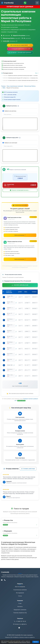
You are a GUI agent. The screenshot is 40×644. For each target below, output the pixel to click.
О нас (20, 606)
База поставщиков (20, 589)
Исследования (20, 595)
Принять (36, 642)
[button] (20, 193)
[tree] (20, 124)
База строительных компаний (15, 86)
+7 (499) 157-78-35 (20, 624)
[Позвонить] (25, 3)
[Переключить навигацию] (37, 3)
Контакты (20, 609)
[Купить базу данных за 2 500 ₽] (20, 187)
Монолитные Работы (30, 86)
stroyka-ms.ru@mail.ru (20, 627)
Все (37, 73)
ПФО (4, 88)
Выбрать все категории (10, 144)
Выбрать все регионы (9, 111)
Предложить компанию (20, 612)
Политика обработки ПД (20, 615)
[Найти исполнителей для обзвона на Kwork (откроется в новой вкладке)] (20, 262)
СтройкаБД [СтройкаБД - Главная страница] (7, 3)
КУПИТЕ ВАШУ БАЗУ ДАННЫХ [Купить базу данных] (20, 7)
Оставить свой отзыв (28, 471)
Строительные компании (20, 592)
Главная (3, 86)
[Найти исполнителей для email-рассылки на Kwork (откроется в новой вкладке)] (20, 237)
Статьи (20, 598)
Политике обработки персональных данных (19, 642)
